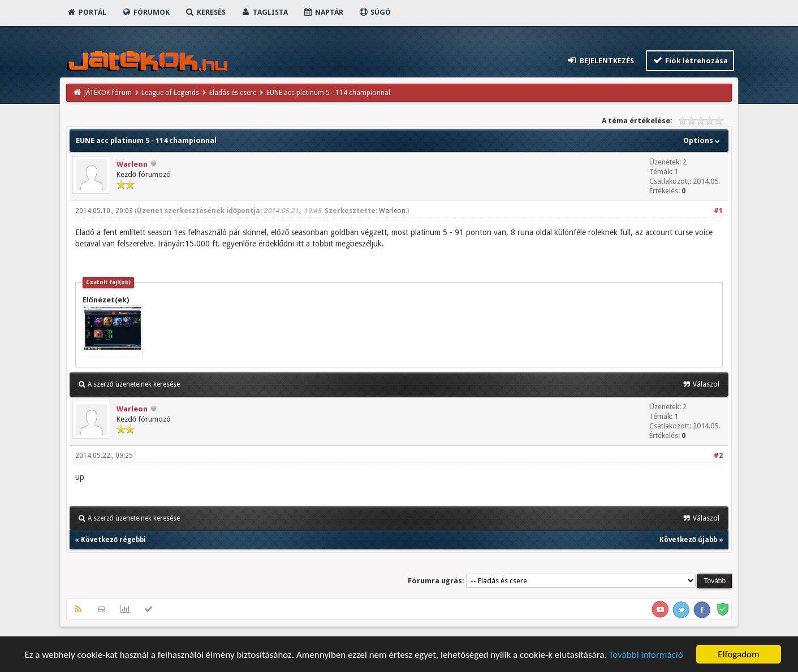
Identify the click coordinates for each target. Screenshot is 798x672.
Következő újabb (688, 540)
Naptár (323, 12)
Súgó (375, 12)
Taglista (264, 12)
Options (703, 140)
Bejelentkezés (600, 60)
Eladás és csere (233, 93)
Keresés (205, 12)
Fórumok (146, 12)
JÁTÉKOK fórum (108, 93)
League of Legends (170, 93)
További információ (646, 655)
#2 (718, 456)
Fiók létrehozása (690, 60)
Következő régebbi (113, 540)
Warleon (132, 164)
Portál (87, 12)
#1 (718, 211)
